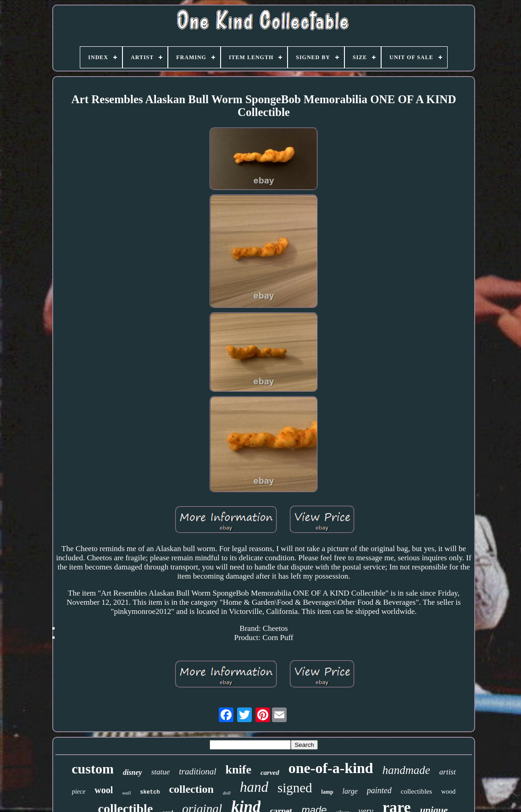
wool (104, 790)
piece (79, 792)
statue (161, 772)
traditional (197, 771)
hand (254, 787)
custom (93, 769)
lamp (327, 792)
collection (191, 789)
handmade (406, 770)
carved (270, 773)
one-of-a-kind (331, 768)
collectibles (416, 791)
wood (448, 792)
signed (295, 788)
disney (133, 772)
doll (227, 793)
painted (379, 790)
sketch (150, 792)
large (350, 791)
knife (238, 770)
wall (126, 793)
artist (448, 772)
